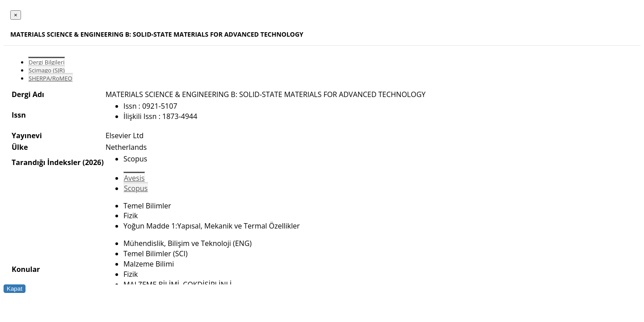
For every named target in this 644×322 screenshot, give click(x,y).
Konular (26, 269)
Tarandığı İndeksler (46, 162)
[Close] (16, 15)
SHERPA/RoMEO (51, 78)
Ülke (20, 147)
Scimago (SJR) (47, 70)
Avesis (134, 178)
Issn (19, 115)
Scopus (136, 188)
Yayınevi (27, 136)
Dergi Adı (28, 94)
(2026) (93, 162)
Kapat (15, 289)
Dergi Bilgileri (47, 62)
